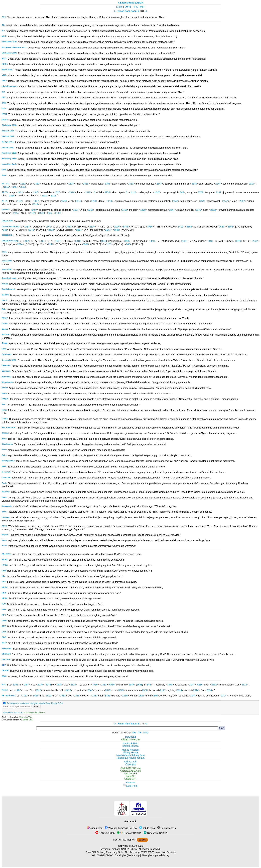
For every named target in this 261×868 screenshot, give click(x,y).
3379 (194, 184)
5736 (112, 685)
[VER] (119, 7)
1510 (6, 187)
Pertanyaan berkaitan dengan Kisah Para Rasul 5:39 (35, 703)
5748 (126, 227)
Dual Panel (130, 786)
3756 (107, 184)
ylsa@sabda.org (131, 855)
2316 (86, 184)
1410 (131, 184)
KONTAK (117, 840)
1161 (23, 184)
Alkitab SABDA (25, 717)
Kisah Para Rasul (128, 11)
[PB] (142, 7)
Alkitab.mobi (130, 762)
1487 (37, 184)
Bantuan (130, 783)
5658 (230, 227)
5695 (189, 227)
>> (146, 11)
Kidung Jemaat (130, 752)
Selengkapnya (166, 828)
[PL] (136, 7)
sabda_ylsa (95, 828)
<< (115, 11)
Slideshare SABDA (155, 833)
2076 (117, 227)
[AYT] (128, 7)
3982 (86, 244)
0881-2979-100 (105, 855)
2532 (23, 187)
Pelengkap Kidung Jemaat (130, 758)
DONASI (142, 840)
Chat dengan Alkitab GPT (34, 712)
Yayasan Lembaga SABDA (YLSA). (119, 849)
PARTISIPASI (129, 840)
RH (140, 733)
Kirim (37, 706)
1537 (71, 184)
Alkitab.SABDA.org (131, 768)
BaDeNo (130, 776)
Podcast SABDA (129, 833)
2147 (218, 184)
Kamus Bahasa (130, 746)
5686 (117, 230)
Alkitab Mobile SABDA (131, 3)
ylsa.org (152, 855)
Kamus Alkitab (130, 743)
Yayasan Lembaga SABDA (121, 828)
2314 (251, 184)
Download (130, 737)
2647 (159, 184)
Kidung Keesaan (130, 750)
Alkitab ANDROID (131, 739)
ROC (146, 733)
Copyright (130, 764)
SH (134, 733)
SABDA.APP (130, 773)
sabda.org (164, 855)
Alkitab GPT (28, 720)
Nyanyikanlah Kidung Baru (130, 755)
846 (14, 187)
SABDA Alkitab (105, 833)
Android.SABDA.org (130, 771)
